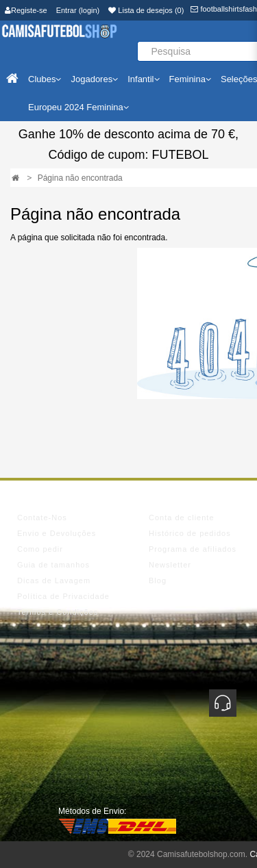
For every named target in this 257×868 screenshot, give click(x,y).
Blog (158, 580)
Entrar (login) (78, 10)
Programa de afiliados (193, 549)
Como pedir (40, 549)
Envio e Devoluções (57, 533)
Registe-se (26, 10)
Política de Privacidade (63, 596)
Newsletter (170, 565)
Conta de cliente (182, 518)
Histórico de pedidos (190, 533)
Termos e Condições (58, 612)
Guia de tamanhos (53, 565)
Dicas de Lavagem (54, 580)
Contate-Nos (42, 518)
